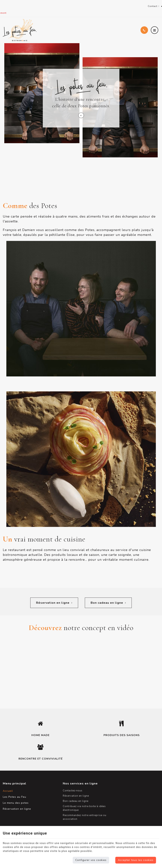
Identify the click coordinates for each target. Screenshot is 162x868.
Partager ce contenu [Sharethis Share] (157, 8)
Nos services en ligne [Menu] (74, 781)
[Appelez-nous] (144, 26)
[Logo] (20, 26)
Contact (148, 6)
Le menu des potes (16, 801)
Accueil (8, 789)
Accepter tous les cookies (136, 860)
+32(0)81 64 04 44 (30, 4)
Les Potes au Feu (14, 795)
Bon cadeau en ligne (108, 601)
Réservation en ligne (54, 601)
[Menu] (155, 26)
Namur (8, 4)
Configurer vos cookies (91, 860)
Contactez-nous (67, 789)
